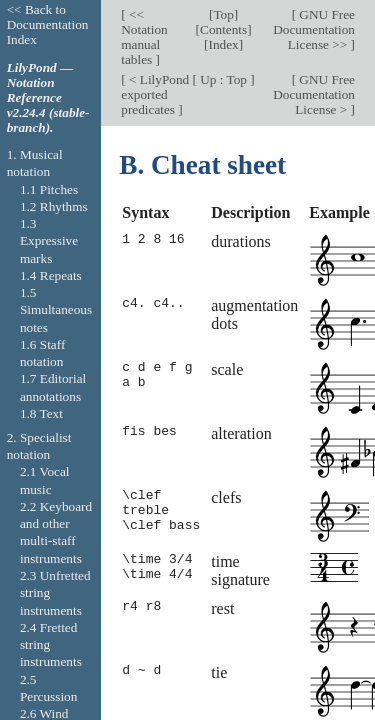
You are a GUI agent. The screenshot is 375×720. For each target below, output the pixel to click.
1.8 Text (41, 413)
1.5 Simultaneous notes (56, 310)
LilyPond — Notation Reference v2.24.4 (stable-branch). (48, 97)
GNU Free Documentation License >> (314, 29)
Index (224, 44)
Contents (223, 29)
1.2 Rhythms (54, 206)
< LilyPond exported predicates (155, 94)
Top (223, 14)
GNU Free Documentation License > (314, 94)
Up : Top (223, 79)
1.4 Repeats (51, 275)
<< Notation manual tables (144, 37)
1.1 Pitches (49, 189)
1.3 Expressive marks (49, 241)
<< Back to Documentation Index (48, 24)
